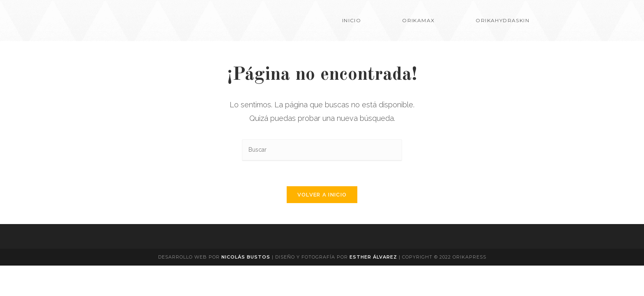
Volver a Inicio (322, 195)
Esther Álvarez (374, 257)
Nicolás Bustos (246, 257)
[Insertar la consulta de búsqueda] (322, 150)
